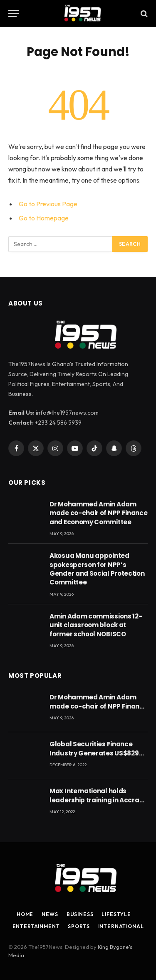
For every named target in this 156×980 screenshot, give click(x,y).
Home (25, 914)
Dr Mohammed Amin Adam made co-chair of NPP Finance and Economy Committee (99, 513)
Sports (79, 926)
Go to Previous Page (48, 204)
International (121, 926)
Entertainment (36, 926)
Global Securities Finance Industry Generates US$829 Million (94, 753)
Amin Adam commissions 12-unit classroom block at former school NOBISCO (96, 625)
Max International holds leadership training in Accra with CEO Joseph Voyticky (94, 800)
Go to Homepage (44, 218)
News (50, 914)
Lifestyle (116, 914)
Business (80, 914)
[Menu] (14, 13)
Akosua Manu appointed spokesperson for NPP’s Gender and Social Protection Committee (97, 569)
